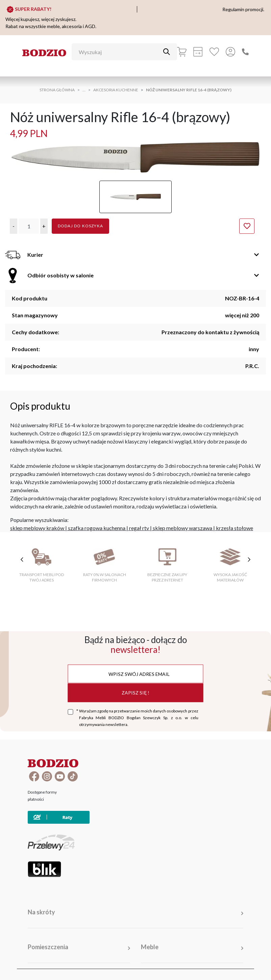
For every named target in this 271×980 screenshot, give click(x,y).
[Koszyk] (182, 52)
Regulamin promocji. (243, 9)
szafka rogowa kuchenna (97, 528)
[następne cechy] (249, 560)
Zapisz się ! (135, 693)
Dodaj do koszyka (80, 226)
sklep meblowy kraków (37, 528)
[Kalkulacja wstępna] (198, 52)
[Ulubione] (214, 52)
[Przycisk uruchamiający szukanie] (167, 52)
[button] (14, 226)
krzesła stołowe (235, 528)
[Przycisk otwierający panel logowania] (230, 52)
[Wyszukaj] (119, 52)
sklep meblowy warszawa (182, 528)
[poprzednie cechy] (22, 560)
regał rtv (139, 528)
